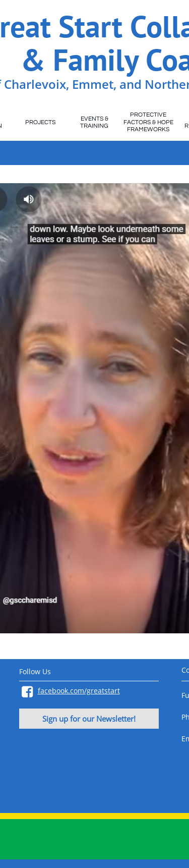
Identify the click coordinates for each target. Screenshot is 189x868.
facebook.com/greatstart (79, 691)
